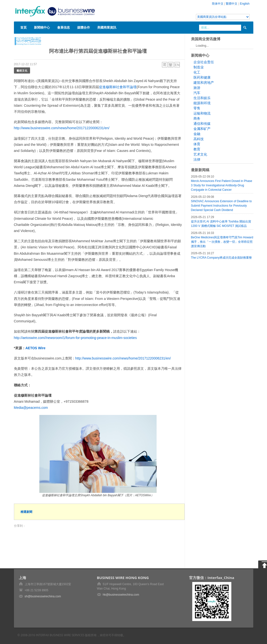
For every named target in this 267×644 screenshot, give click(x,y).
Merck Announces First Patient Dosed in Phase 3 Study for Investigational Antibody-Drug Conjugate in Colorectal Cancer (222, 185)
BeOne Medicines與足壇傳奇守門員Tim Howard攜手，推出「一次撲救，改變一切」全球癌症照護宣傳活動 (222, 242)
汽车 (197, 93)
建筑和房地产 (204, 83)
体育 (197, 144)
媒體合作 (84, 27)
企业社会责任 (204, 62)
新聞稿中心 (42, 27)
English (245, 4)
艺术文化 (200, 154)
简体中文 (218, 4)
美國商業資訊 (107, 27)
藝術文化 (22, 70)
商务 (197, 118)
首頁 (23, 27)
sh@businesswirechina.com (43, 596)
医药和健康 (202, 77)
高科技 (199, 139)
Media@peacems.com (31, 408)
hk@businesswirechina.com (121, 595)
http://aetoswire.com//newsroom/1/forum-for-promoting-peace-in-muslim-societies (75, 338)
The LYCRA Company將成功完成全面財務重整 (221, 258)
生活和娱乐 (202, 98)
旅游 (197, 88)
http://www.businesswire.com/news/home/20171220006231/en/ (62, 128)
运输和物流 (202, 113)
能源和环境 (202, 103)
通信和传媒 (202, 124)
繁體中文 (232, 4)
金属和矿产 (202, 129)
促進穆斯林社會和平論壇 (118, 87)
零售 (197, 108)
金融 (197, 134)
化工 (197, 72)
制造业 (199, 67)
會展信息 (64, 27)
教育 (197, 149)
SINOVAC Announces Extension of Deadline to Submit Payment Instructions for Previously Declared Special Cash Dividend (221, 206)
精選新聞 (26, 512)
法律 (197, 159)
